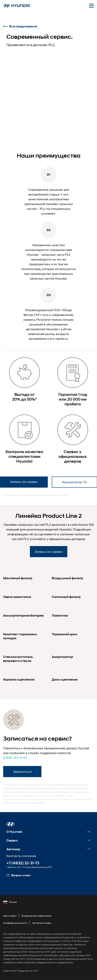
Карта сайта (10, 916)
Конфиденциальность (15, 923)
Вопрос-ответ (19, 875)
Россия (10, 902)
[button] (10, 824)
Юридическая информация (36, 916)
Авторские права (42, 923)
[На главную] (17, 6)
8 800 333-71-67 (15, 758)
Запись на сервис (49, 551)
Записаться (22, 771)
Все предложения (20, 26)
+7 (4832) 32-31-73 (23, 863)
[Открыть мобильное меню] (91, 6)
